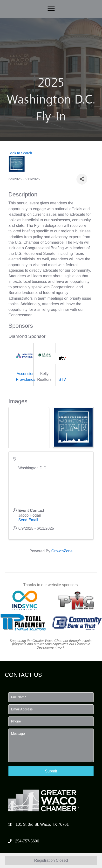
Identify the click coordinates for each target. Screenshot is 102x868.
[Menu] (51, 9)
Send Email (28, 520)
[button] (51, 771)
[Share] (82, 179)
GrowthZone (62, 551)
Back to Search (20, 153)
